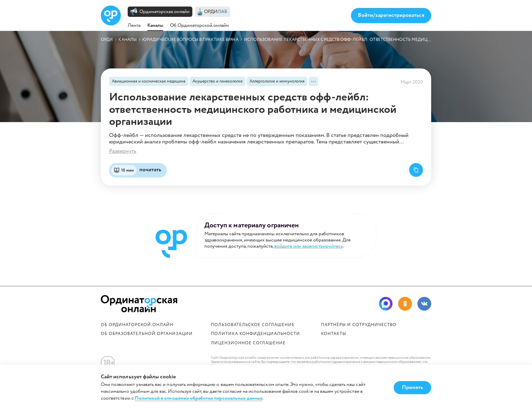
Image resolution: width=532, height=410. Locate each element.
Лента (134, 25)
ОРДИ (216, 12)
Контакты (334, 334)
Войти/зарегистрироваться (391, 15)
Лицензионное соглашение (248, 343)
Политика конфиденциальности (256, 334)
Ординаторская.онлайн (164, 12)
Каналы (155, 25)
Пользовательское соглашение (253, 325)
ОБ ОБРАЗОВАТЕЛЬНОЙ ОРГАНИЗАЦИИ (147, 334)
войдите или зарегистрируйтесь (308, 246)
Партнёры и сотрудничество (359, 325)
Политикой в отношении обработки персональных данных (199, 398)
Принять (412, 387)
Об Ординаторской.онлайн (199, 25)
